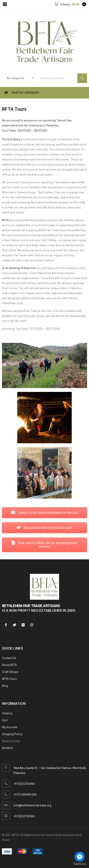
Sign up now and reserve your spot (45, 360)
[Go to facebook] (80, 857)
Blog (5, 686)
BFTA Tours (9, 679)
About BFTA (9, 665)
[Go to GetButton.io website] (80, 864)
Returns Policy (11, 741)
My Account (10, 727)
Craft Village (10, 672)
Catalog (7, 713)
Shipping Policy (12, 734)
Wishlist (7, 748)
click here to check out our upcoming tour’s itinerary (45, 377)
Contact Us (9, 658)
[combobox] (19, 78)
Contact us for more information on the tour (44, 344)
